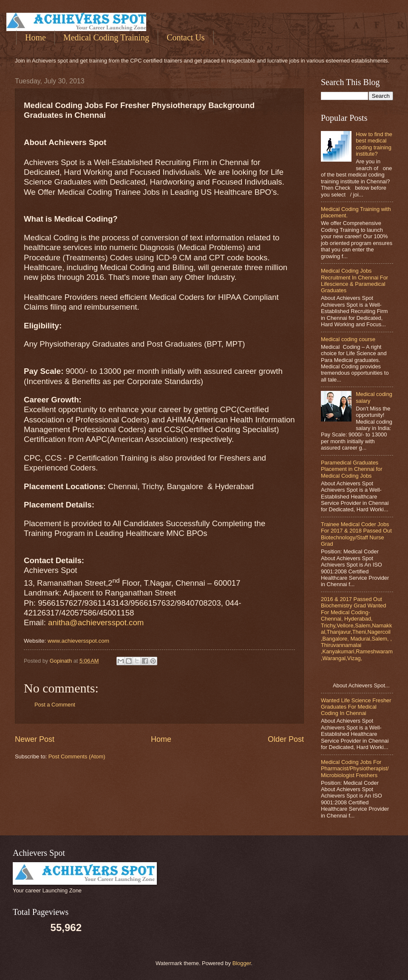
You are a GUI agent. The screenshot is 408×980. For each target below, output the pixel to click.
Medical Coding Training (106, 37)
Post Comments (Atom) (77, 756)
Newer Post (35, 739)
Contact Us (186, 37)
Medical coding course (348, 339)
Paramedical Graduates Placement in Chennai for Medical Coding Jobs (352, 469)
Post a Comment (55, 705)
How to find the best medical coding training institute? (374, 144)
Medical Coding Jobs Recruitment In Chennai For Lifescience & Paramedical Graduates (354, 281)
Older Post (286, 739)
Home (35, 37)
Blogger (242, 963)
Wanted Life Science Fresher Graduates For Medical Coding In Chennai (356, 707)
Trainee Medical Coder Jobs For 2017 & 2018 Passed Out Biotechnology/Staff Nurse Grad (356, 534)
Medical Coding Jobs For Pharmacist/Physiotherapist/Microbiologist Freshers (355, 769)
